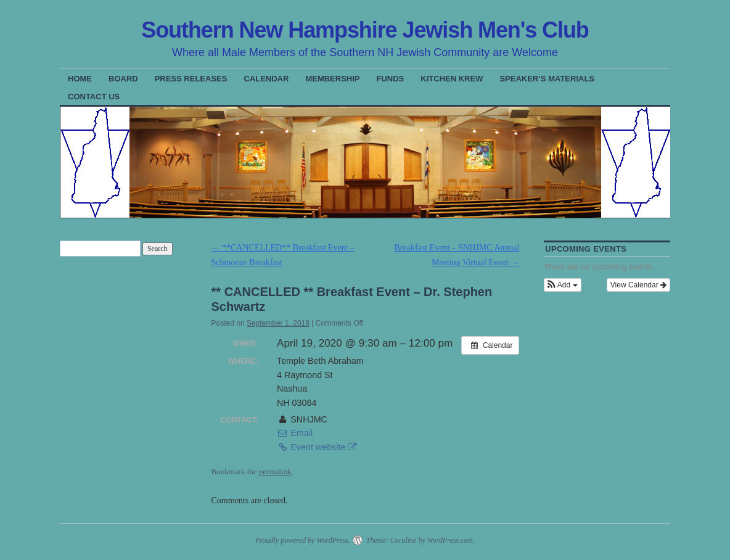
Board (123, 79)
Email (295, 433)
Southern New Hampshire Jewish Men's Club (365, 30)
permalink (275, 471)
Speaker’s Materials (547, 79)
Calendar (266, 79)
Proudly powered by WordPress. (303, 540)
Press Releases (191, 79)
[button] (562, 285)
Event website (317, 447)
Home (80, 79)
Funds (391, 79)
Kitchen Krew (452, 79)
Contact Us (94, 97)
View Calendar (638, 285)
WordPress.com (450, 540)
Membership (332, 79)
